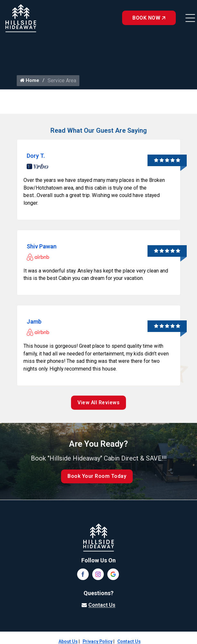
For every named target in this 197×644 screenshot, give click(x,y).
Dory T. (36, 156)
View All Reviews (98, 403)
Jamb (34, 322)
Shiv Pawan (42, 247)
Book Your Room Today (97, 477)
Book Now (148, 18)
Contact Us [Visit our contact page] (102, 606)
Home (30, 80)
